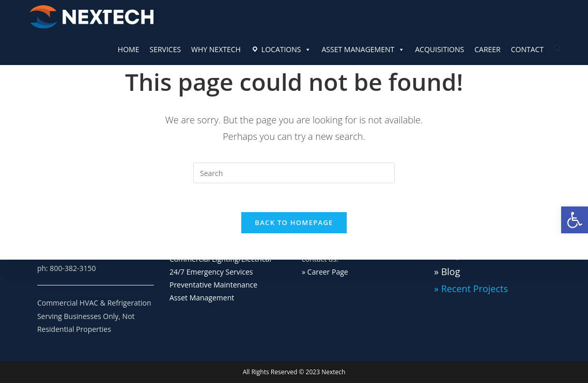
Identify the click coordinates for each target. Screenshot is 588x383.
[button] (575, 220)
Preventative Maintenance (213, 285)
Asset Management (202, 298)
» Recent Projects (471, 289)
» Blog (447, 272)
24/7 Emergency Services (211, 272)
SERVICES (165, 49)
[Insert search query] (294, 173)
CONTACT (527, 49)
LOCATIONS (287, 50)
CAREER (488, 49)
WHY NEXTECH (216, 49)
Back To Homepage (294, 225)
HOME (129, 49)
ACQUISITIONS (439, 49)
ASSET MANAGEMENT (363, 50)
